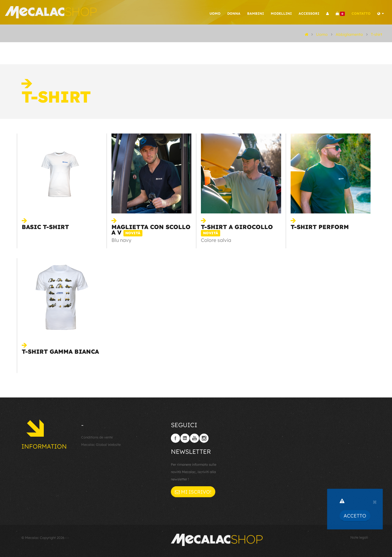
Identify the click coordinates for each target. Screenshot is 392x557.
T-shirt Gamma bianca (60, 352)
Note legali (359, 537)
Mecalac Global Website (101, 445)
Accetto (355, 516)
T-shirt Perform (320, 227)
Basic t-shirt (45, 227)
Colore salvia (216, 240)
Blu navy (121, 240)
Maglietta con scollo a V (151, 230)
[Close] (375, 501)
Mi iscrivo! (193, 492)
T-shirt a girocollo (237, 230)
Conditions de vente (97, 437)
